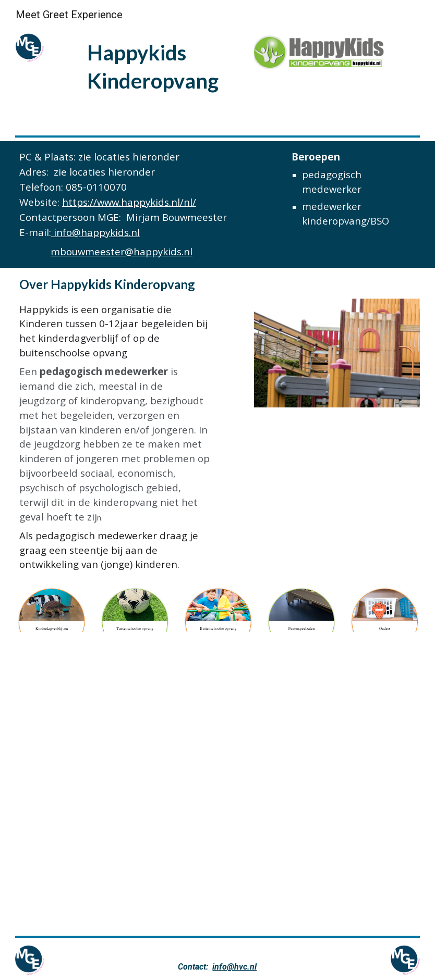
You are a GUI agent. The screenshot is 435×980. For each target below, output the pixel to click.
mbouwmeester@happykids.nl (122, 251)
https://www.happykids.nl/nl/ (129, 202)
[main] (166, 66)
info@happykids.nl (95, 232)
